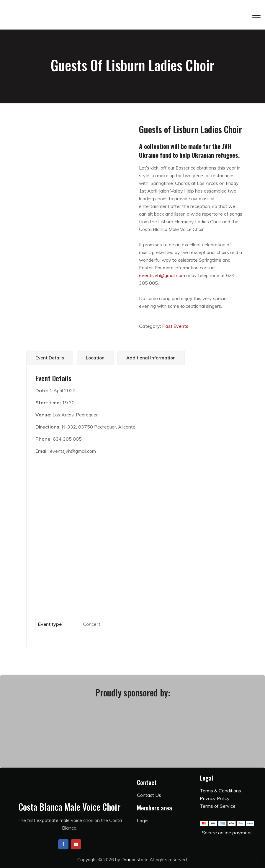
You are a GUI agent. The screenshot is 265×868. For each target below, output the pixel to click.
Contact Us (149, 795)
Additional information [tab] (151, 358)
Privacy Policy (215, 798)
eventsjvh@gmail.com (162, 275)
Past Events (175, 326)
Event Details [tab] (50, 358)
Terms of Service (218, 806)
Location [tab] (95, 358)
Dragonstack (134, 860)
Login (143, 820)
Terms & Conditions (220, 791)
